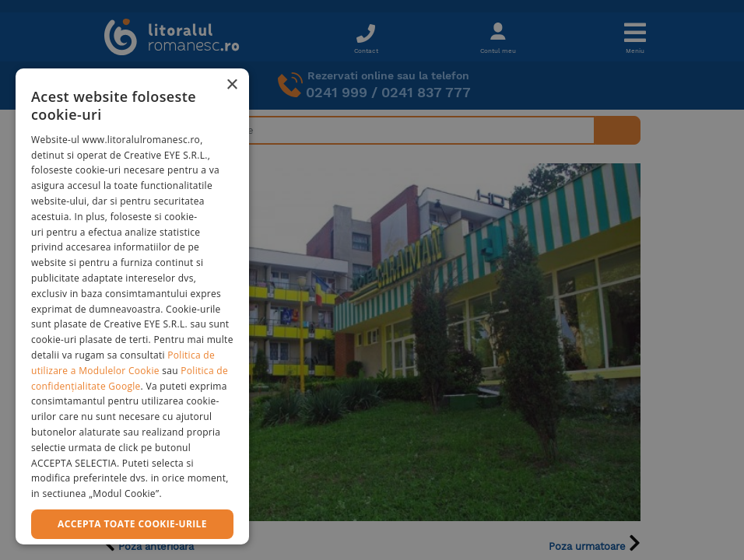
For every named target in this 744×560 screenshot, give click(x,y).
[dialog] (132, 306)
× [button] (232, 85)
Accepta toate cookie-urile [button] (132, 524)
